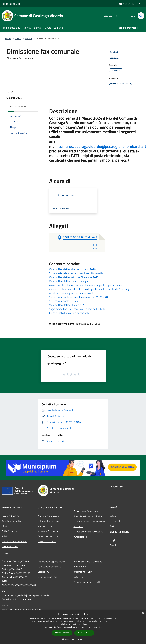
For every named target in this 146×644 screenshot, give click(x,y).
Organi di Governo (10, 516)
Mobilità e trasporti (47, 541)
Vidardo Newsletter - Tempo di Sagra (69, 281)
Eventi (113, 545)
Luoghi (113, 540)
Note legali (79, 577)
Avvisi (112, 526)
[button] (73, 639)
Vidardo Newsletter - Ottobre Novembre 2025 (74, 277)
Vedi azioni (116, 58)
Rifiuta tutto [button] (84, 633)
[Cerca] (141, 16)
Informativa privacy (83, 572)
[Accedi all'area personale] (130, 4)
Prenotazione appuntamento (51, 562)
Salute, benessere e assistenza (88, 532)
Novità (18, 38)
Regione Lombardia (11, 4)
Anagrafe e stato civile (48, 516)
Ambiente (78, 526)
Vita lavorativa (45, 526)
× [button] (143, 613)
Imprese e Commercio (48, 531)
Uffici (4, 526)
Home (8, 38)
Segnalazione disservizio (49, 567)
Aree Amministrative (12, 521)
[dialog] (73, 627)
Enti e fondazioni (10, 531)
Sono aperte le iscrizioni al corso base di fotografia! (76, 273)
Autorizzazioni (81, 537)
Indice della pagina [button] (18, 107)
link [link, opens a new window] (100, 627)
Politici (5, 536)
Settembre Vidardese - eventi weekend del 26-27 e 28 (78, 297)
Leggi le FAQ (44, 572)
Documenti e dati (10, 546)
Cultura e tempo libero (48, 521)
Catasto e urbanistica (48, 536)
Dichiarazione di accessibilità (87, 582)
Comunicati (115, 521)
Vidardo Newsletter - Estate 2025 (67, 305)
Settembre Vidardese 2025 (64, 301)
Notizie (28, 38)
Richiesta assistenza (47, 577)
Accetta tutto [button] (62, 633)
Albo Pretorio (80, 567)
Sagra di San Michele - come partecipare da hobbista (77, 309)
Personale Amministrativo (14, 541)
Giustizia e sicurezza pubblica (88, 516)
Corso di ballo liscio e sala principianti (69, 313)
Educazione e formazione (86, 511)
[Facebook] (116, 16)
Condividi (116, 52)
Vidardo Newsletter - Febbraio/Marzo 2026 (72, 269)
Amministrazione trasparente (88, 562)
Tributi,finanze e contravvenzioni (90, 521)
